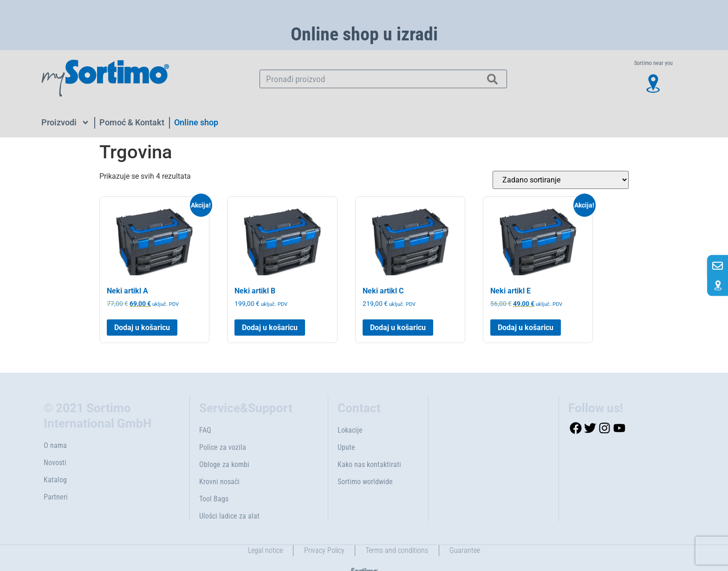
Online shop (196, 122)
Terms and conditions (398, 535)
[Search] (493, 79)
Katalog (55, 464)
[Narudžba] (561, 180)
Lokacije (350, 415)
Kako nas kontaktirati (369, 449)
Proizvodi (65, 123)
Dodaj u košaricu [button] (142, 312)
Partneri (56, 482)
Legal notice (263, 535)
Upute (346, 432)
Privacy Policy (323, 535)
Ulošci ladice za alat (229, 501)
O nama (55, 430)
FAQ (205, 415)
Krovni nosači (219, 466)
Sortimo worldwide (365, 466)
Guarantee (467, 535)
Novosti (55, 447)
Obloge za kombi (224, 449)
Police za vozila (223, 432)
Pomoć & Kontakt (132, 122)
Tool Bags (214, 483)
